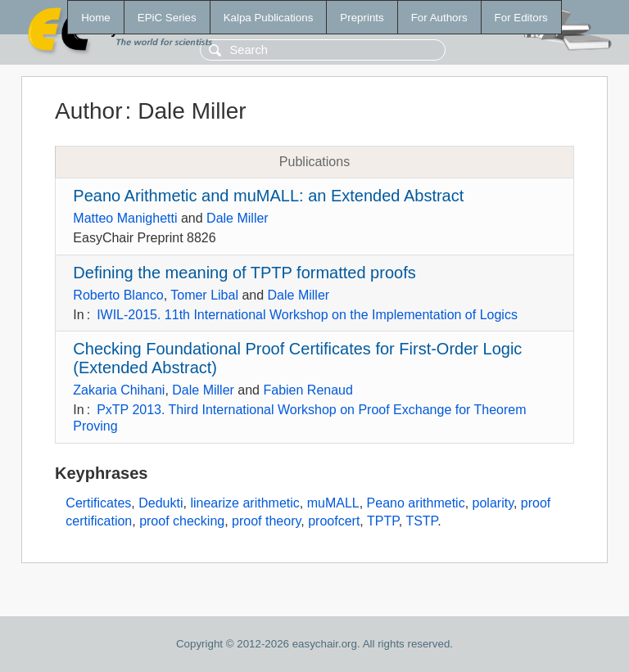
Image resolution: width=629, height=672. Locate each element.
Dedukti (161, 503)
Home (96, 18)
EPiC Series (167, 18)
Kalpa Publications (269, 18)
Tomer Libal (204, 295)
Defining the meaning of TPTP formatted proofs (244, 273)
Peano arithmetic (416, 503)
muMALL (333, 503)
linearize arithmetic (244, 503)
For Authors (439, 18)
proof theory (266, 521)
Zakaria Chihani (119, 390)
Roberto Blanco (118, 295)
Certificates (98, 503)
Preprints (362, 18)
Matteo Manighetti (125, 218)
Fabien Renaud (308, 390)
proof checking (182, 521)
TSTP (421, 521)
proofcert (334, 521)
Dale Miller (238, 218)
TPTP (383, 521)
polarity (493, 503)
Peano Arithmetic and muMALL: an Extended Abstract (268, 196)
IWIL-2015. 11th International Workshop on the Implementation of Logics (307, 315)
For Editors (521, 18)
